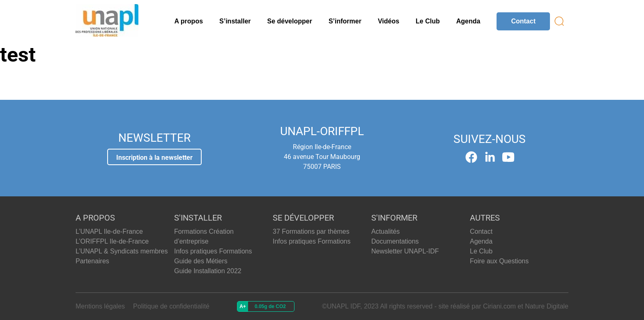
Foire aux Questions (499, 261)
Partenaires (92, 261)
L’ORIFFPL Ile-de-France (112, 241)
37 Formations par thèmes (311, 231)
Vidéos (389, 21)
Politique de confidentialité (171, 306)
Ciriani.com (499, 306)
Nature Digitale (547, 306)
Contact (523, 21)
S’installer (235, 21)
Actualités (385, 231)
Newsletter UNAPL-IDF (405, 251)
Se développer (290, 21)
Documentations (395, 241)
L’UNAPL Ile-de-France (109, 231)
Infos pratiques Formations (213, 251)
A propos (189, 21)
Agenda (468, 21)
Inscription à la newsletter (154, 158)
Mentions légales (100, 306)
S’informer (345, 21)
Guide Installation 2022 (208, 271)
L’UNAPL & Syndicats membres (122, 251)
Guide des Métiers (201, 261)
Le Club (428, 21)
